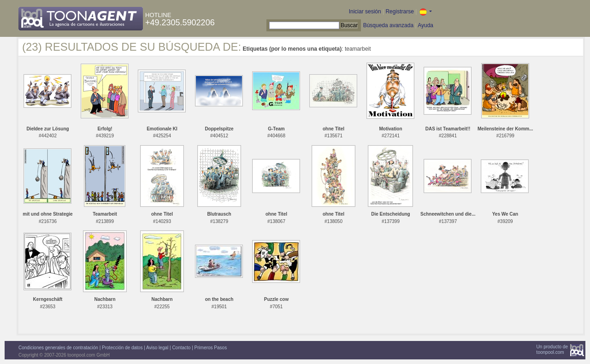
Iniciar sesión (365, 12)
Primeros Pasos (211, 348)
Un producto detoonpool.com (552, 349)
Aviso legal (157, 348)
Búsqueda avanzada (388, 25)
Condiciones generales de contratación (58, 348)
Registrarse (399, 12)
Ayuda (425, 25)
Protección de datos (122, 348)
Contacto (181, 348)
